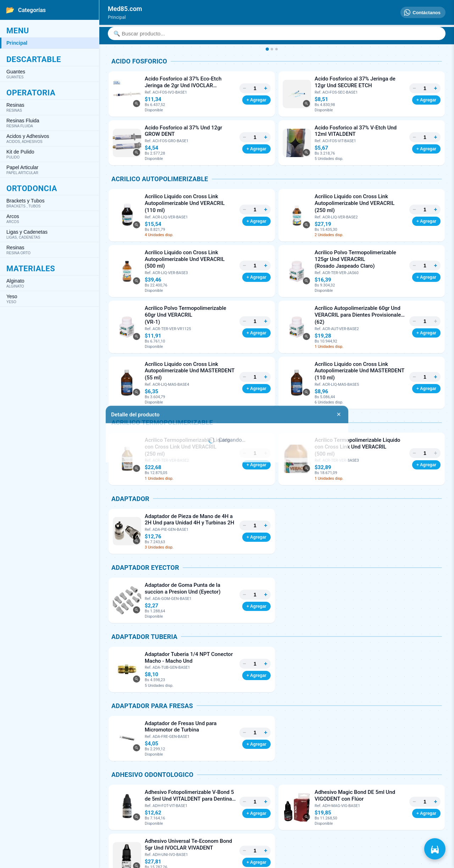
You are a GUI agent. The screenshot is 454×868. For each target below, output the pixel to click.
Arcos (49, 219)
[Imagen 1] (267, 49)
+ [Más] (265, 88)
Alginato (49, 283)
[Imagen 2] (272, 49)
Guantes (49, 74)
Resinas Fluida (49, 123)
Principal (17, 43)
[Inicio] (125, 9)
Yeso (49, 299)
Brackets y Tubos (49, 203)
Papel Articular (49, 170)
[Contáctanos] (423, 12)
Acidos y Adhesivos (49, 138)
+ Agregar (256, 100)
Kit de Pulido (49, 154)
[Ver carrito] (435, 849)
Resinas (49, 107)
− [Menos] (244, 88)
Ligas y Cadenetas (49, 234)
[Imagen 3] (276, 49)
